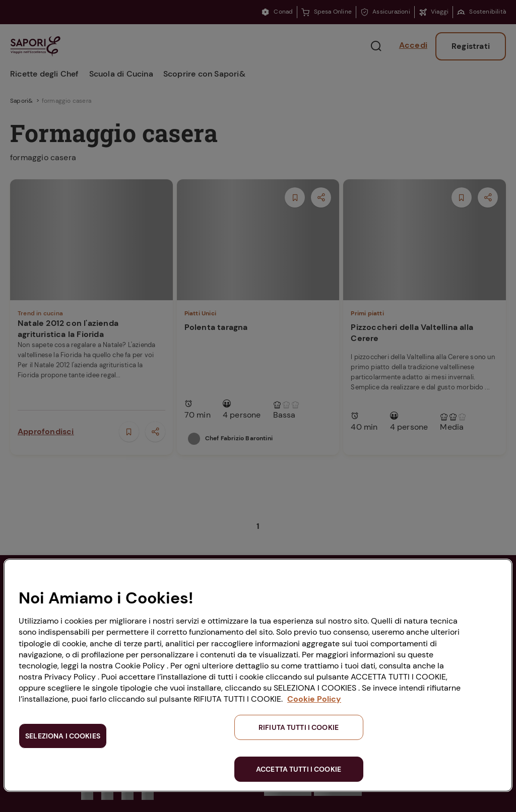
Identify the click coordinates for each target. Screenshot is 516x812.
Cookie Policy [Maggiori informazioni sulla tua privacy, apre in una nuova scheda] (314, 699)
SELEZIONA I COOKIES (63, 736)
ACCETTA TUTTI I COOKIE (299, 769)
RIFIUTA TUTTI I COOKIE (299, 727)
